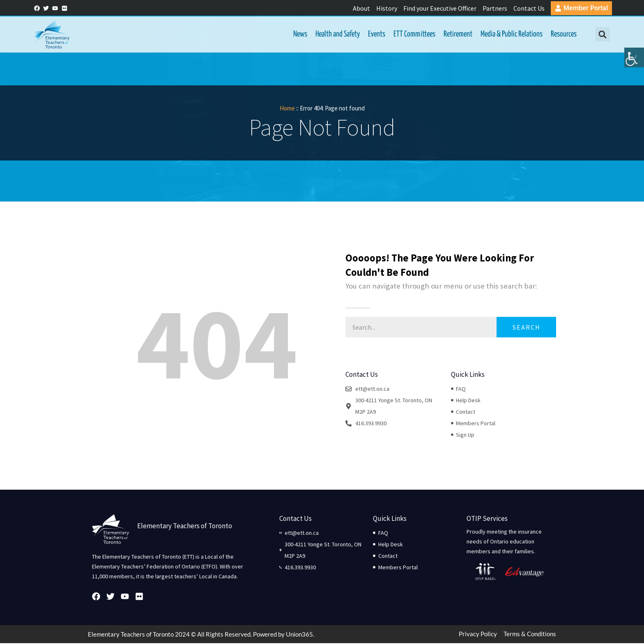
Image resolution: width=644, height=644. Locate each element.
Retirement (456, 35)
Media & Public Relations (510, 35)
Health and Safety (336, 35)
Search (527, 328)
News (299, 35)
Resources (562, 35)
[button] (601, 35)
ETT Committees (413, 35)
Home (287, 109)
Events (375, 35)
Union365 (299, 635)
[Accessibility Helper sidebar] (634, 63)
